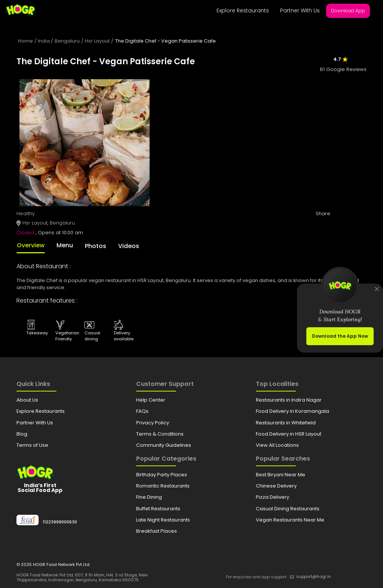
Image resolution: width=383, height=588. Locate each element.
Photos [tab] (96, 246)
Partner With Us (300, 10)
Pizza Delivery (272, 497)
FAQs (142, 411)
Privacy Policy (153, 423)
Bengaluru (67, 41)
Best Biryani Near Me (281, 475)
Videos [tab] (129, 246)
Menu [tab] (65, 245)
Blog (22, 434)
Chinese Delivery (276, 486)
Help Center (151, 400)
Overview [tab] (31, 245)
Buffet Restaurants (158, 509)
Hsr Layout (97, 41)
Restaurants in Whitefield (286, 423)
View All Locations (277, 445)
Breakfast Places (157, 531)
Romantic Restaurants (163, 486)
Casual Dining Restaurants (288, 509)
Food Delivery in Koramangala (292, 411)
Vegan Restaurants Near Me (290, 520)
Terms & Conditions (160, 434)
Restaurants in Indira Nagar (289, 400)
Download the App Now (340, 336)
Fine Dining (149, 497)
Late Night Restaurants (163, 520)
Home (25, 41)
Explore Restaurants (243, 10)
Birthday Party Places (162, 475)
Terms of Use (32, 445)
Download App (348, 11)
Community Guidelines (164, 445)
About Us (27, 400)
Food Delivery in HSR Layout (289, 434)
